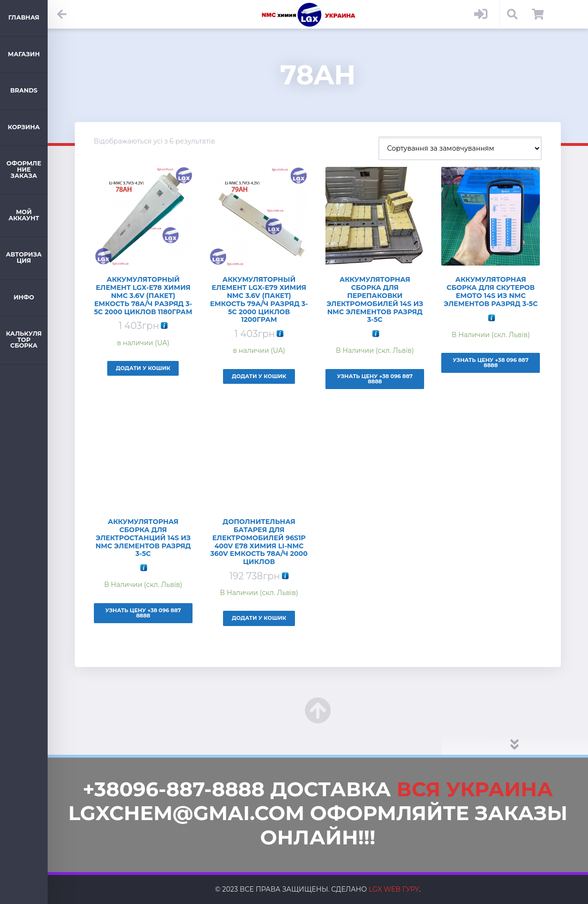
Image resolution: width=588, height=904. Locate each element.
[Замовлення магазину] (460, 148)
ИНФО (24, 297)
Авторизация (24, 257)
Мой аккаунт (24, 215)
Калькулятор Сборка (24, 339)
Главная (24, 17)
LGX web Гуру (394, 889)
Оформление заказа (24, 169)
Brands (24, 90)
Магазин (24, 54)
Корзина (24, 127)
